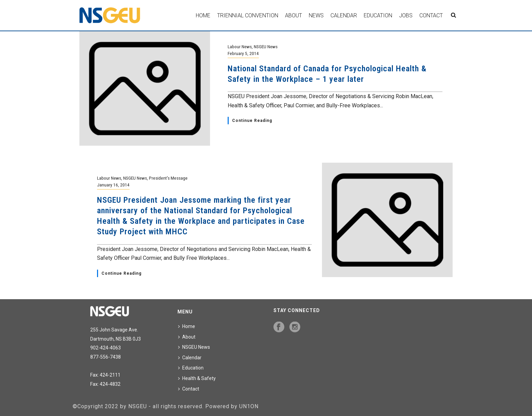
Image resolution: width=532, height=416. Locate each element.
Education (378, 15)
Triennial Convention (248, 15)
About (293, 15)
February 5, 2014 (243, 53)
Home (203, 15)
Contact (431, 15)
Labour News (240, 47)
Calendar (344, 15)
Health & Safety (197, 378)
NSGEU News (266, 47)
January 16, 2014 (113, 185)
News (316, 15)
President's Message (168, 178)
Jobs (406, 15)
